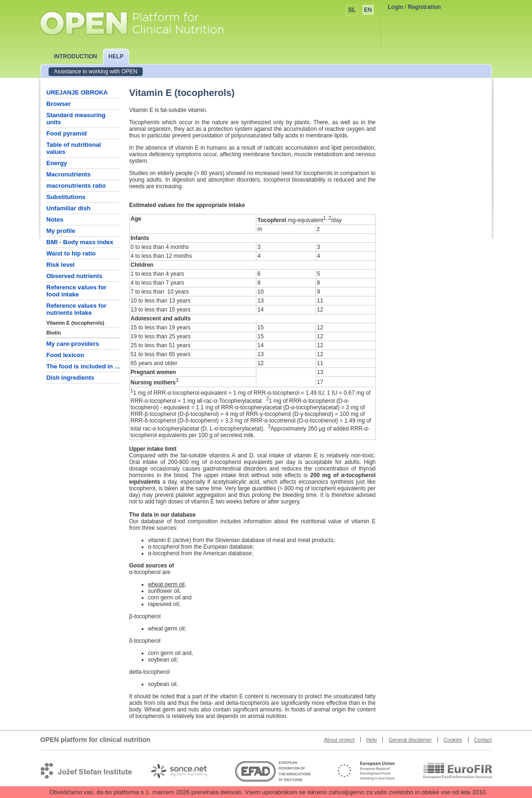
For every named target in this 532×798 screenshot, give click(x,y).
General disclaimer (410, 740)
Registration (424, 7)
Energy (57, 163)
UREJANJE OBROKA (77, 92)
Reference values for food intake (77, 291)
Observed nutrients (75, 276)
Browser (59, 104)
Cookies (453, 740)
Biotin (54, 333)
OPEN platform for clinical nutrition (141, 22)
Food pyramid (67, 133)
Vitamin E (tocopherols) (75, 323)
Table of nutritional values (74, 148)
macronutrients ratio (76, 186)
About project (339, 740)
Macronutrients (69, 174)
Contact (483, 740)
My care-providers (73, 344)
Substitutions (66, 197)
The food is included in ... (83, 366)
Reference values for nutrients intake (77, 309)
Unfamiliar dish (69, 208)
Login (396, 7)
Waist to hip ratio (71, 253)
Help (372, 740)
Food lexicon (65, 355)
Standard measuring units (76, 119)
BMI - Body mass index (80, 242)
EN (368, 10)
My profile (61, 231)
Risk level (61, 265)
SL (352, 10)
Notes (55, 219)
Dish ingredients (71, 378)
